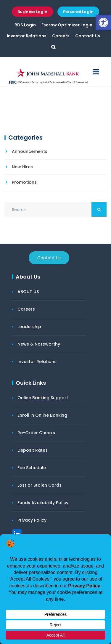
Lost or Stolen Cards (40, 485)
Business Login (32, 12)
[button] (103, 23)
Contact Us (88, 36)
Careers (61, 36)
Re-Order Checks (36, 433)
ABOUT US (28, 292)
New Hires (22, 167)
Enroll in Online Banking (42, 415)
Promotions (24, 182)
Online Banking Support (43, 398)
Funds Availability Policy (43, 503)
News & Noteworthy (39, 344)
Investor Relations (27, 36)
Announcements (30, 151)
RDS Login (25, 25)
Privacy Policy (32, 520)
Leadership (29, 327)
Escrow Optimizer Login (67, 25)
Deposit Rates (33, 450)
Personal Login (78, 12)
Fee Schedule (32, 468)
